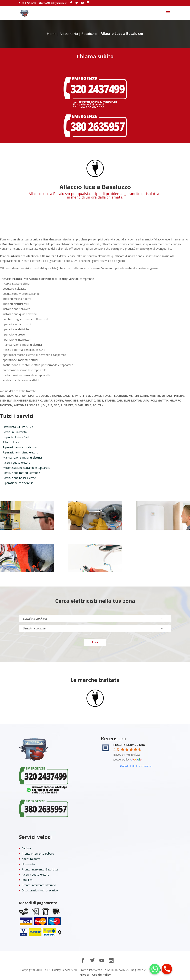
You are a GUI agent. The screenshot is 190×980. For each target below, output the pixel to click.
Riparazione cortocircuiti (18, 483)
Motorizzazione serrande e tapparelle (26, 468)
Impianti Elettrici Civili (16, 437)
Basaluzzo (89, 34)
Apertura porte (31, 859)
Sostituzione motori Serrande (21, 473)
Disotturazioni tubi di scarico (40, 890)
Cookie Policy (101, 975)
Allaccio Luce (11, 442)
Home (52, 34)
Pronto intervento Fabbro (38, 854)
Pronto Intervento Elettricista (40, 869)
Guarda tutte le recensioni (136, 766)
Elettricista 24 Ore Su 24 (18, 427)
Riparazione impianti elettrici (21, 452)
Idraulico (27, 880)
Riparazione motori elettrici (20, 447)
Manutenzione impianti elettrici (22, 457)
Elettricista (28, 864)
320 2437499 (29, 3)
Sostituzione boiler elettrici (20, 478)
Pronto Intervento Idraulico (39, 885)
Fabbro (26, 848)
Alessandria (69, 34)
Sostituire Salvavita (15, 432)
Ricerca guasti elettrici (17, 463)
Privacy (85, 975)
